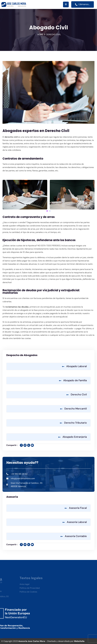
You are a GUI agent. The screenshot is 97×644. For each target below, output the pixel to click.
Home (40, 34)
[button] (47, 211)
